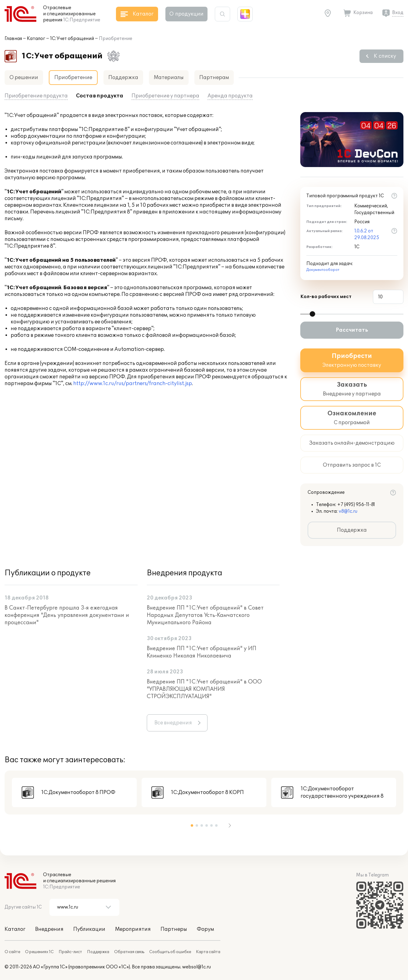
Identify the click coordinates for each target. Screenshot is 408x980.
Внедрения (49, 929)
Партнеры (174, 929)
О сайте (12, 952)
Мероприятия (133, 929)
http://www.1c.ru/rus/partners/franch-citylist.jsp (133, 384)
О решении (24, 78)
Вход (398, 13)
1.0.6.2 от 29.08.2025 (367, 234)
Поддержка (123, 78)
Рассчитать (352, 330)
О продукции (186, 14)
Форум (205, 929)
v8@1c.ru (348, 511)
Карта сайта (208, 952)
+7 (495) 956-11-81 (356, 505)
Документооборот (323, 270)
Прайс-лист (70, 952)
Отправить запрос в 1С (352, 465)
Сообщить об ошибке (170, 952)
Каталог (36, 39)
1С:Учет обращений (72, 39)
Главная (13, 39)
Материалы (169, 78)
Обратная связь (129, 952)
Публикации (89, 929)
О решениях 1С (39, 952)
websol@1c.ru (197, 967)
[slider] (312, 314)
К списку (385, 56)
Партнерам (214, 78)
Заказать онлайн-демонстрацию (352, 443)
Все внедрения (173, 723)
